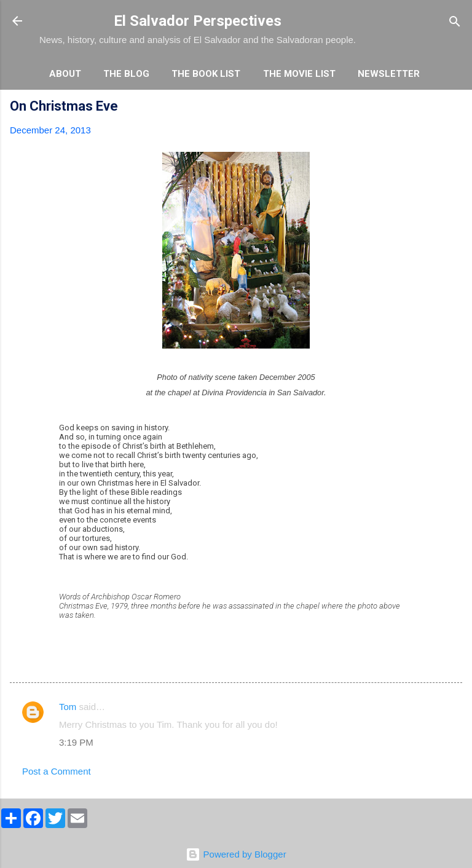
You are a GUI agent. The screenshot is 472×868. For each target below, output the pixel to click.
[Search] (455, 22)
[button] (455, 108)
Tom (68, 707)
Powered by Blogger (236, 854)
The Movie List (299, 74)
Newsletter (389, 74)
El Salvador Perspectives (198, 21)
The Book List (206, 74)
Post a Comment (57, 771)
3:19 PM (76, 742)
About (65, 74)
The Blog (126, 74)
